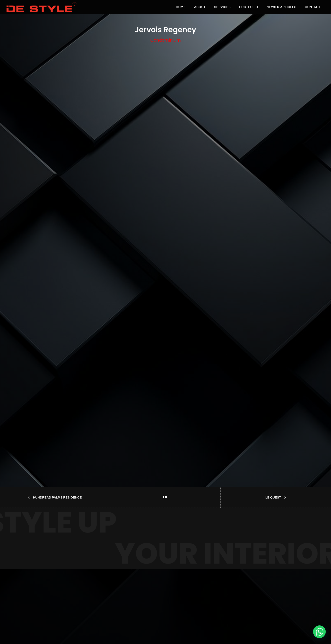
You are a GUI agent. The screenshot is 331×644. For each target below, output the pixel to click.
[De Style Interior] (319, 632)
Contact (313, 7)
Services (222, 7)
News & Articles (282, 7)
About (200, 7)
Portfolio (249, 7)
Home (181, 7)
